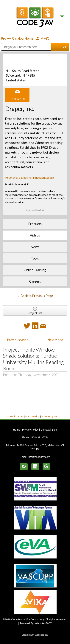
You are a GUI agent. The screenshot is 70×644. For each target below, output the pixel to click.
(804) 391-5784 (40, 437)
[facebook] (24, 467)
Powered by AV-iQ (50, 416)
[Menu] (62, 17)
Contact (45, 430)
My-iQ (43, 38)
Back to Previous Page (35, 296)
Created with (35, 635)
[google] (46, 467)
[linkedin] (35, 467)
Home (17, 430)
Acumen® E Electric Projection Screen (29, 177)
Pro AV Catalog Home (18, 38)
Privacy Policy (32, 416)
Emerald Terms (15, 416)
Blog (54, 430)
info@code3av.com (39, 457)
